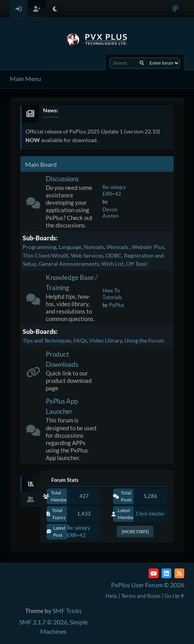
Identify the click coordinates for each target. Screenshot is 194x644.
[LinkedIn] (166, 573)
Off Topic (137, 264)
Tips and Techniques (47, 340)
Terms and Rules (141, 596)
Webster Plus (148, 247)
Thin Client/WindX (46, 255)
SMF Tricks (67, 611)
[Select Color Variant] (175, 9)
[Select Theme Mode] (55, 9)
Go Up (174, 596)
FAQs (80, 340)
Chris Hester (150, 514)
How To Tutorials (112, 294)
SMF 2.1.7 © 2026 (43, 622)
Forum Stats (65, 480)
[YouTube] (154, 573)
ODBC (114, 255)
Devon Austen (110, 213)
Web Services (87, 255)
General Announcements (69, 264)
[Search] (142, 63)
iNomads (118, 247)
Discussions (62, 179)
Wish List (112, 264)
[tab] (30, 484)
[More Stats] (135, 531)
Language (70, 247)
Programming (40, 247)
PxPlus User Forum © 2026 (148, 585)
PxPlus (117, 305)
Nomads (94, 247)
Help (111, 596)
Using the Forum (144, 340)
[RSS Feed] (179, 573)
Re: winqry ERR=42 (114, 190)
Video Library (106, 340)
